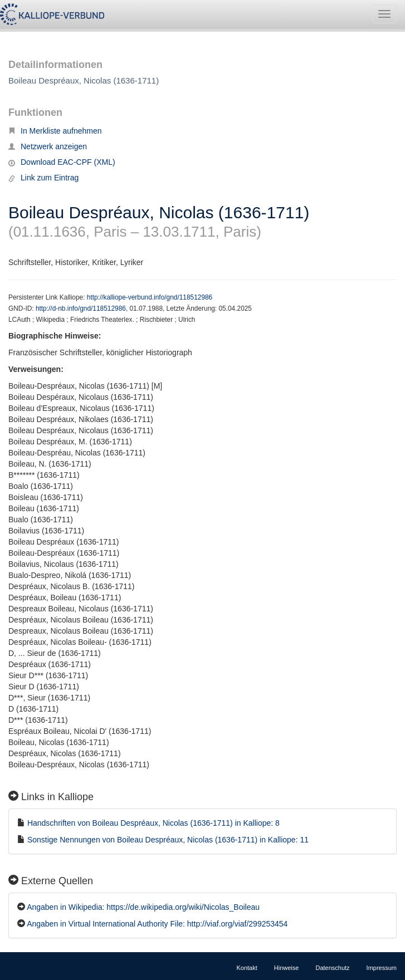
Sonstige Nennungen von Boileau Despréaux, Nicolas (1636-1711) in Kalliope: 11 (168, 840)
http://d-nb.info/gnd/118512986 (81, 308)
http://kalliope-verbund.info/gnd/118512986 (150, 297)
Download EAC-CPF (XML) (62, 162)
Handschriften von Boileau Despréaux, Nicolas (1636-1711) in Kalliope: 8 (153, 823)
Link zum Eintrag (43, 178)
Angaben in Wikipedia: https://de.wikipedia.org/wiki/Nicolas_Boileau (143, 907)
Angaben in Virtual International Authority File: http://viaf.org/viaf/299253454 (157, 924)
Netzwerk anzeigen (48, 146)
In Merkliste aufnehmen (55, 131)
